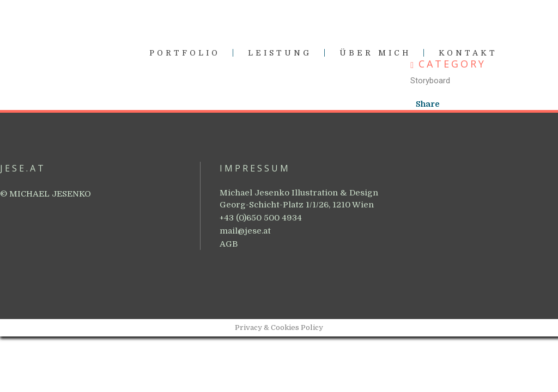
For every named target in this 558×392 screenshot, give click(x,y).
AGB (229, 244)
